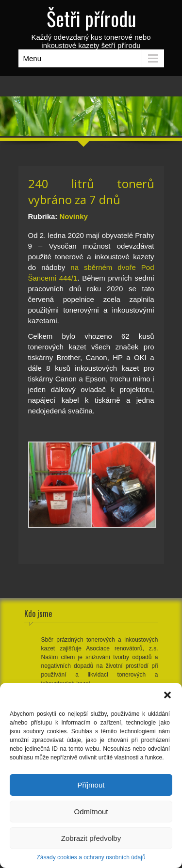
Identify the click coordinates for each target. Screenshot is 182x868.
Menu (33, 58)
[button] (167, 695)
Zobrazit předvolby (91, 838)
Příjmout (91, 785)
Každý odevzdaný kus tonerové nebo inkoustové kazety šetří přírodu (91, 27)
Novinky (74, 216)
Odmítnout (91, 812)
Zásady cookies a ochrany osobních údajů (91, 857)
